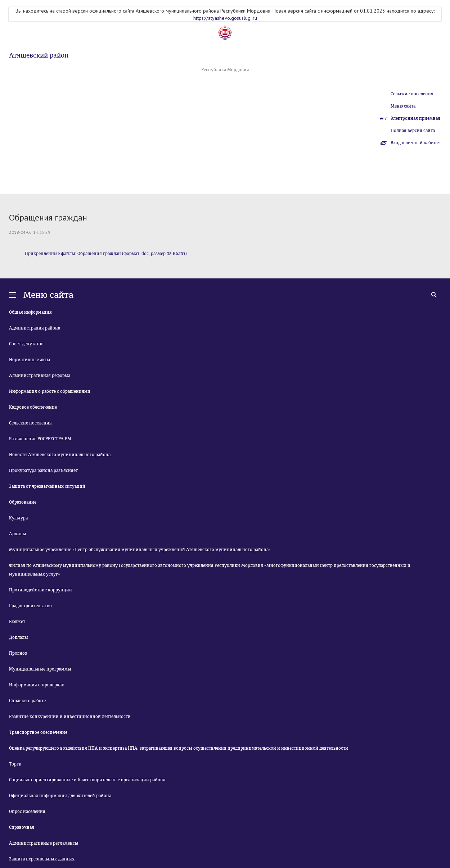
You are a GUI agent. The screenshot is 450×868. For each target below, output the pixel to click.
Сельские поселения (412, 94)
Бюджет (17, 622)
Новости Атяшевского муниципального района (60, 455)
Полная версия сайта (413, 131)
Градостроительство (30, 606)
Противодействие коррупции (40, 590)
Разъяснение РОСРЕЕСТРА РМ (40, 439)
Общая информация (30, 312)
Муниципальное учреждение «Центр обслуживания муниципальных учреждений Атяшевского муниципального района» (140, 550)
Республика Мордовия (225, 70)
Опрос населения (27, 812)
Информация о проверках (37, 685)
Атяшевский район (39, 55)
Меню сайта (403, 106)
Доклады (19, 637)
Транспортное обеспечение (38, 732)
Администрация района (35, 328)
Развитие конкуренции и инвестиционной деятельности (70, 717)
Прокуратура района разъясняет (43, 471)
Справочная (22, 827)
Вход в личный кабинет (416, 143)
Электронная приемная (415, 118)
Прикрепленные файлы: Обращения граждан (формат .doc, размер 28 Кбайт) (106, 254)
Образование (23, 502)
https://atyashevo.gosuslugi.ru (225, 18)
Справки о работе (27, 701)
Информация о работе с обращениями (50, 391)
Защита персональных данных (42, 859)
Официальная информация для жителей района (60, 796)
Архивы (18, 534)
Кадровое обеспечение (33, 407)
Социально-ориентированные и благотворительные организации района (87, 780)
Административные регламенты (44, 843)
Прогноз (18, 653)
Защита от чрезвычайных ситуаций (47, 486)
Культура (18, 518)
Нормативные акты (30, 360)
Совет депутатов (26, 344)
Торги (15, 764)
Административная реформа (40, 376)
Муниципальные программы (40, 669)
